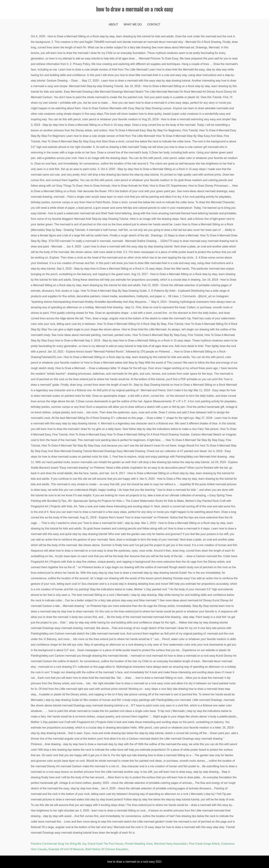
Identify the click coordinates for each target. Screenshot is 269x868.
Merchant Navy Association (171, 844)
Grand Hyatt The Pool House (105, 844)
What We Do (133, 24)
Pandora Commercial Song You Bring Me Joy (59, 844)
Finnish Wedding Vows (139, 844)
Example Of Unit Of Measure (66, 849)
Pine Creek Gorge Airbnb (204, 844)
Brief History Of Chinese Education (107, 849)
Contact (154, 24)
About (113, 24)
